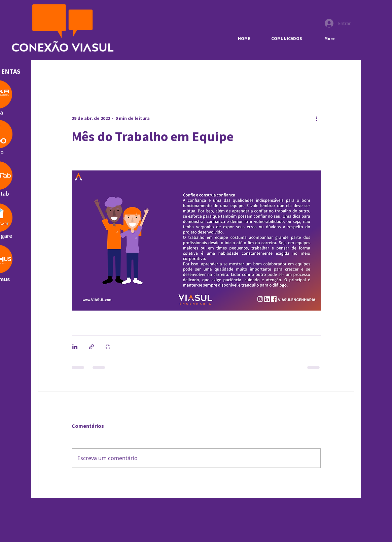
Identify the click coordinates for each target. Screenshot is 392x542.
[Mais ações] (317, 119)
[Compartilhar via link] (91, 347)
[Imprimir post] (108, 347)
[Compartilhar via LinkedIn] (75, 347)
